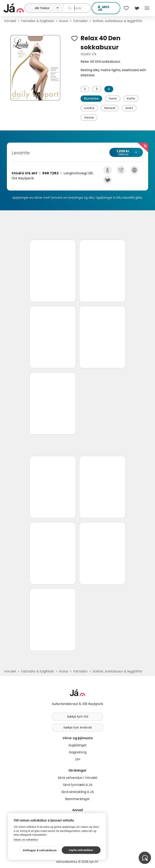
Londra (89, 108)
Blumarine (91, 98)
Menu (147, 8)
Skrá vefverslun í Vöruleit (78, 778)
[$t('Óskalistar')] (126, 8)
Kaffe (131, 98)
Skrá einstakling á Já (77, 792)
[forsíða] (14, 8)
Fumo (113, 98)
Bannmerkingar (77, 799)
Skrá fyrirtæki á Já (78, 785)
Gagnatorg (78, 752)
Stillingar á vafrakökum (40, 850)
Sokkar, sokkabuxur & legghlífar (118, 21)
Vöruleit (10, 21)
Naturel (110, 108)
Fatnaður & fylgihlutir (38, 21)
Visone (89, 117)
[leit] (77, 8)
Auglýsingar (78, 745)
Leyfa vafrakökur (81, 850)
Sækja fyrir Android (77, 727)
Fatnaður (81, 21)
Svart (129, 108)
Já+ (78, 759)
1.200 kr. (126, 153)
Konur (64, 21)
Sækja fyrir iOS (78, 717)
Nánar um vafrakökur (26, 840)
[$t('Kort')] (137, 8)
